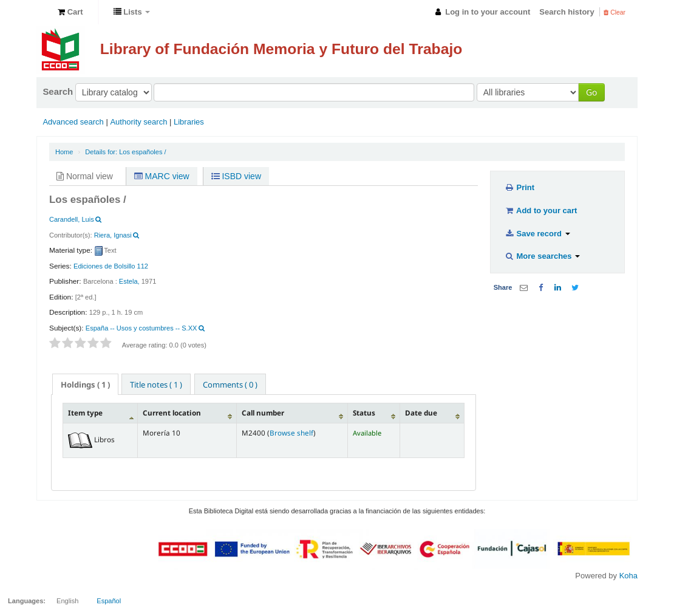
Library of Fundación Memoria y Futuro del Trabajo (281, 49)
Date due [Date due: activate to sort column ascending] (421, 412)
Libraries (189, 122)
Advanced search (73, 122)
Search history (567, 12)
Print (519, 187)
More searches (542, 256)
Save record (537, 234)
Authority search (138, 122)
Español (109, 601)
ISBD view (236, 176)
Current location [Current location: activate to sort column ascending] (172, 412)
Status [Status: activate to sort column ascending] (364, 412)
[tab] (85, 384)
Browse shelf (291, 433)
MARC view (162, 176)
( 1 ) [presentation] (85, 385)
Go (591, 92)
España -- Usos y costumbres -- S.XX (141, 328)
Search (58, 91)
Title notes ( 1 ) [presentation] (156, 385)
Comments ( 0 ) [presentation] (230, 385)
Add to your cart (540, 210)
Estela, (129, 281)
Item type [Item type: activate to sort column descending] (85, 412)
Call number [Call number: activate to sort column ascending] (263, 412)
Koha (628, 576)
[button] (70, 12)
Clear (614, 12)
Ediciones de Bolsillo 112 (111, 266)
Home (64, 152)
